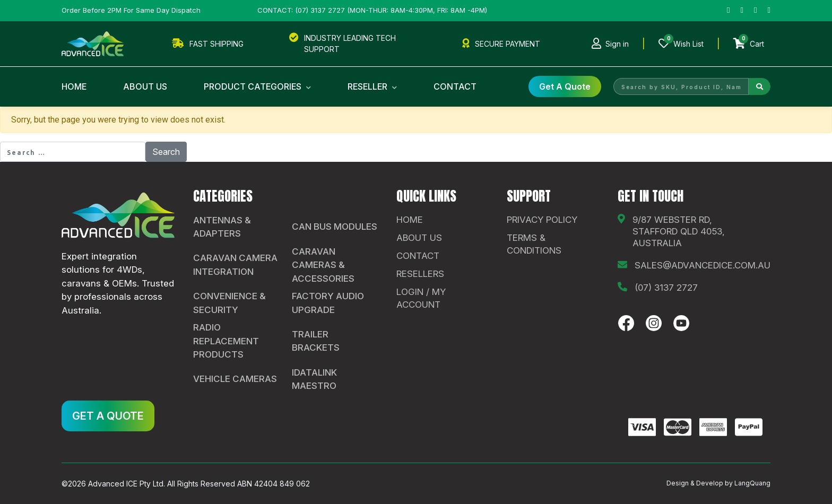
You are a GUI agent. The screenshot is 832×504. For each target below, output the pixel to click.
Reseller (372, 86)
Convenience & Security (229, 303)
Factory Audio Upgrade (328, 303)
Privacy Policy (542, 220)
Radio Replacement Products (226, 341)
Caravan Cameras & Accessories (323, 265)
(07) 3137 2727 (666, 288)
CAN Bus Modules (335, 227)
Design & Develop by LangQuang (718, 483)
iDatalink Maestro (314, 379)
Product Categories (257, 86)
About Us (145, 86)
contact (418, 256)
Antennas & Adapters (222, 227)
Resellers (420, 274)
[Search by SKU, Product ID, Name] (681, 86)
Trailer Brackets (316, 341)
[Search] (760, 86)
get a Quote (565, 86)
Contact (455, 86)
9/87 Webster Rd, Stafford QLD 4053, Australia (679, 231)
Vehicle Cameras (235, 379)
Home (74, 86)
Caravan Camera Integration (235, 265)
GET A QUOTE (108, 416)
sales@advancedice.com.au (703, 265)
